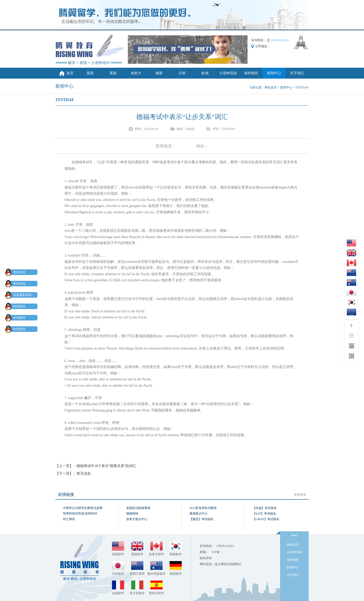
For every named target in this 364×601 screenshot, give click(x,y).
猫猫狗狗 (132, 514)
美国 (90, 73)
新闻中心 (274, 73)
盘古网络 (221, 564)
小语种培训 (228, 73)
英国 (113, 73)
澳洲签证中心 (198, 514)
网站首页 (271, 87)
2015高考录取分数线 (203, 508)
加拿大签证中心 (137, 519)
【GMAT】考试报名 (266, 519)
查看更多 (300, 495)
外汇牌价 (69, 519)
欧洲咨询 (16, 306)
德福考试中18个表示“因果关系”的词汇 (106, 466)
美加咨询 (16, 272)
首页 (70, 73)
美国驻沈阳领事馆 (138, 508)
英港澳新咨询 (19, 295)
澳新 (159, 73)
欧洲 (205, 73)
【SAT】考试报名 (264, 514)
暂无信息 (84, 473)
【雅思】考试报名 (201, 519)
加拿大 (136, 73)
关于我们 (297, 73)
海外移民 (251, 73)
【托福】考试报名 (265, 508)
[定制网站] (234, 564)
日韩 (182, 73)
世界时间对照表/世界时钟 (80, 514)
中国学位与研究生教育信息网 (83, 508)
